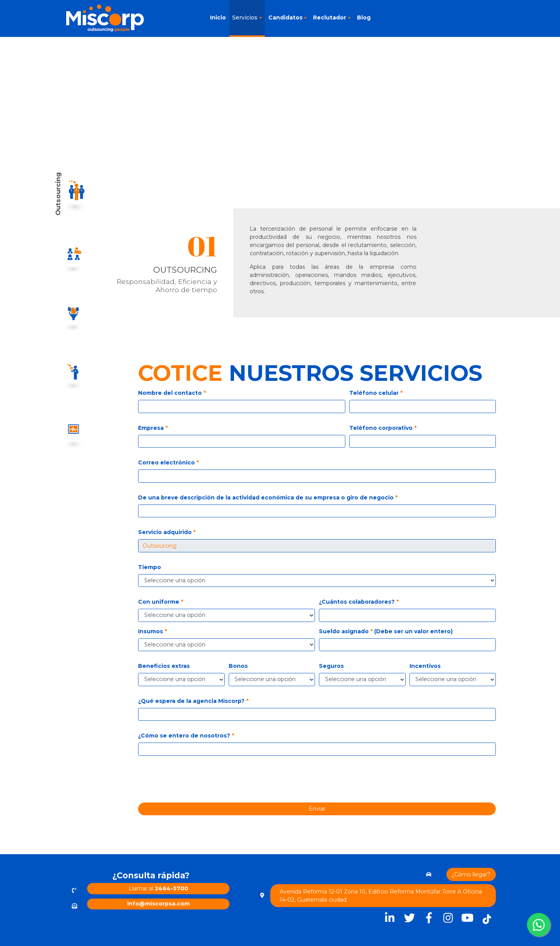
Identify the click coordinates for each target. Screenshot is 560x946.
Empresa (153, 428)
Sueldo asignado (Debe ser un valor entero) (386, 631)
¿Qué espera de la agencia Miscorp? (193, 701)
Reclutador (330, 18)
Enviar (317, 809)
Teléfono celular (376, 393)
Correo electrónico (168, 462)
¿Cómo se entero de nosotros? (186, 736)
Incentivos (425, 666)
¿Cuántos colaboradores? (359, 602)
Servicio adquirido (167, 532)
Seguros (331, 666)
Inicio (218, 18)
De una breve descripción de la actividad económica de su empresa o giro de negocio (268, 498)
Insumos (152, 631)
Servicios (245, 18)
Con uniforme (161, 602)
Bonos (238, 666)
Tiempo (150, 567)
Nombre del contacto (172, 393)
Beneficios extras (164, 666)
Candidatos (285, 18)
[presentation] (320, 782)
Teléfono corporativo (383, 428)
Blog (364, 18)
